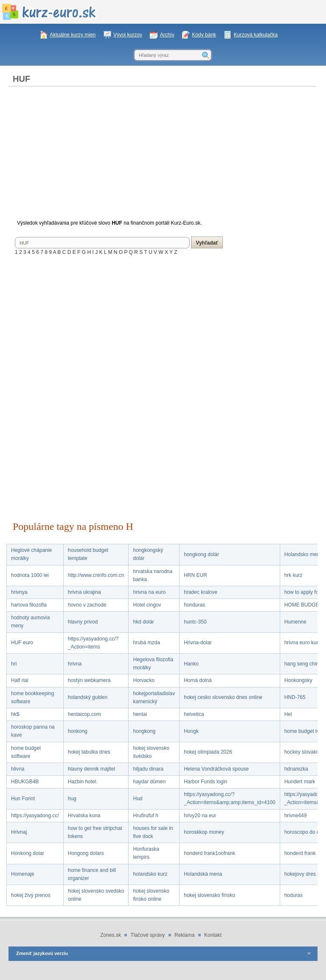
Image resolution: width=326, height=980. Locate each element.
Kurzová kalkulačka (256, 35)
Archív (167, 35)
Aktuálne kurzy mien (73, 35)
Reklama (184, 935)
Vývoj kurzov (128, 35)
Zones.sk (111, 935)
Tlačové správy (148, 935)
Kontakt (213, 935)
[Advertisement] (162, 154)
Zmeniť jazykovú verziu (42, 953)
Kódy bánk (204, 35)
